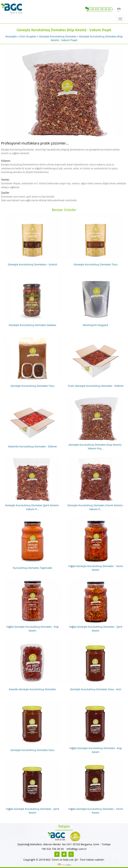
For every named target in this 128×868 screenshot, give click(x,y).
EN (119, 9)
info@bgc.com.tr (77, 849)
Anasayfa (11, 36)
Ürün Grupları (28, 36)
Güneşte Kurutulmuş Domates (58, 36)
